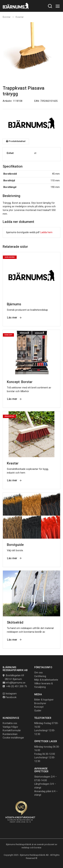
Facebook (10, 697)
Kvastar (20, 17)
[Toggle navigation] (58, 6)
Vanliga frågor (10, 727)
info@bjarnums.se (16, 683)
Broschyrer (40, 703)
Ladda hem (46, 232)
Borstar (7, 17)
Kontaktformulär (12, 730)
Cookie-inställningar (13, 738)
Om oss (38, 673)
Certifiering (40, 676)
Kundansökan (10, 734)
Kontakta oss (10, 723)
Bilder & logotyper (44, 700)
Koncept (39, 707)
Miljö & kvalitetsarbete (46, 680)
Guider (38, 711)
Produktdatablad (16, 141)
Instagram (10, 694)
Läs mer (14, 318)
